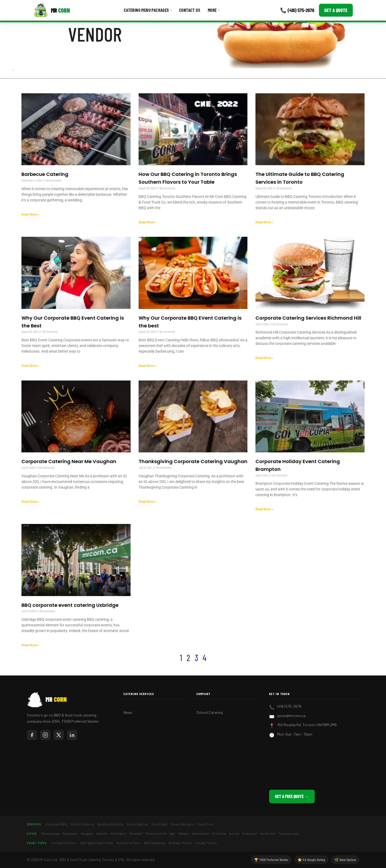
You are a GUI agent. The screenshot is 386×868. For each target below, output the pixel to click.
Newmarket (200, 833)
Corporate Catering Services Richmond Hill (308, 318)
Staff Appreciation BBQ (96, 843)
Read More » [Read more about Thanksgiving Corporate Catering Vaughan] (148, 502)
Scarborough (289, 833)
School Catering (210, 712)
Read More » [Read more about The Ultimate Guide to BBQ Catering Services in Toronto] (264, 222)
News (128, 712)
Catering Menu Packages (148, 10)
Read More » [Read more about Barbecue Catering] (30, 215)
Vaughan (87, 833)
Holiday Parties (206, 843)
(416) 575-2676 (289, 706)
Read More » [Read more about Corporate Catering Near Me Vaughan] (30, 502)
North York (268, 833)
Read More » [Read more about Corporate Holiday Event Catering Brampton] (264, 509)
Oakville (102, 833)
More (214, 10)
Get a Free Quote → (292, 796)
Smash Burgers (182, 824)
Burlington (118, 833)
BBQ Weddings (155, 843)
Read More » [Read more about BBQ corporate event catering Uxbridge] (30, 645)
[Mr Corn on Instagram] (45, 735)
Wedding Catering (110, 824)
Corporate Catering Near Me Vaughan (69, 461)
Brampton (70, 833)
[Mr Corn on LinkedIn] (72, 735)
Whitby (184, 833)
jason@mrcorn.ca (291, 716)
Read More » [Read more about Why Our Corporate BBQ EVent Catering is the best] (148, 366)
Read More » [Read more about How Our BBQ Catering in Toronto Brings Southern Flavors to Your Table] (148, 222)
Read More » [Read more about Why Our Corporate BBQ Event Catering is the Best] (30, 366)
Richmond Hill (156, 833)
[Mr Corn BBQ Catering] (52, 10)
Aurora (234, 833)
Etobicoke (250, 833)
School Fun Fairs (128, 843)
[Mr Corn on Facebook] (32, 735)
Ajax (172, 833)
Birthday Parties (180, 843)
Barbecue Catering (45, 174)
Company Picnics (64, 843)
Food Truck (205, 824)
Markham (136, 833)
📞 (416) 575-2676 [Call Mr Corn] (297, 10)
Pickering (219, 833)
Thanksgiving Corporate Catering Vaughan (193, 461)
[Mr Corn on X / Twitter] (59, 735)
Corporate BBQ (56, 824)
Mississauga (50, 833)
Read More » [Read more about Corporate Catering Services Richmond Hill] (264, 358)
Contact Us (190, 10)
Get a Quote (336, 10)
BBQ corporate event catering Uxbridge (70, 605)
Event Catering (137, 824)
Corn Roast (159, 824)
